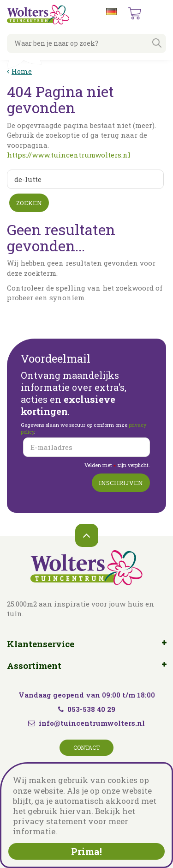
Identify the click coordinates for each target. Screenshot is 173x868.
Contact (86, 747)
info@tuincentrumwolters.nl (92, 723)
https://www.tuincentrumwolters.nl (69, 155)
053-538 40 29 (87, 709)
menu (159, 14)
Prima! (86, 851)
